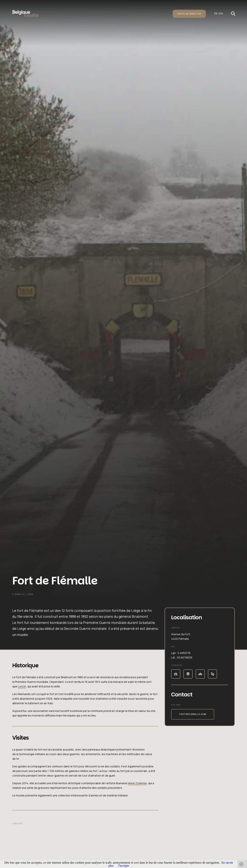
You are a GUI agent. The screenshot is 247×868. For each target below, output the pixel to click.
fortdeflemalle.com (193, 714)
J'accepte (124, 866)
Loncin (22, 686)
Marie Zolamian (137, 783)
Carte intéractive (189, 14)
